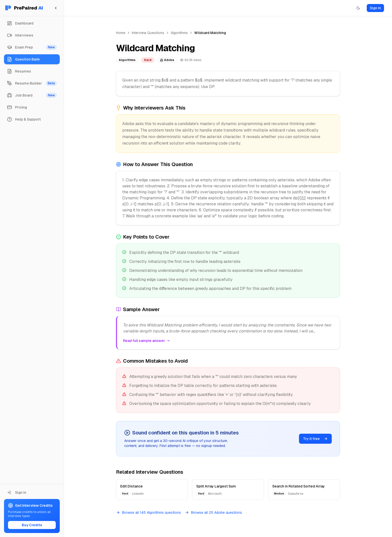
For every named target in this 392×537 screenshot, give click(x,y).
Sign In (375, 8)
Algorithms (179, 33)
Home (121, 33)
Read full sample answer (147, 341)
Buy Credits (32, 525)
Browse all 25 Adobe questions (213, 512)
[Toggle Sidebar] (64, 268)
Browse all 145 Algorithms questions (148, 512)
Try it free (315, 439)
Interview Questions (148, 33)
